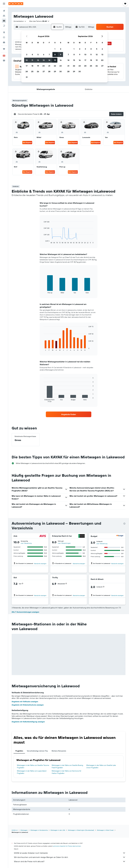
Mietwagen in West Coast (105, 830)
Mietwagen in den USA (58, 830)
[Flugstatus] (4, 37)
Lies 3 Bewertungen (64, 543)
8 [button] (55, 55)
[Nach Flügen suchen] (4, 11)
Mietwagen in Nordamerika (39, 830)
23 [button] (61, 66)
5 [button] (38, 55)
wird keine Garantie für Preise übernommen (67, 846)
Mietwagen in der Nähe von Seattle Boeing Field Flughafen (67, 766)
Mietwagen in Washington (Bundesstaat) (81, 830)
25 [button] (32, 71)
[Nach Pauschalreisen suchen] (4, 26)
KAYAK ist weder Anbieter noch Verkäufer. (70, 853)
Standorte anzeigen (40, 564)
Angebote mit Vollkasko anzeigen (25, 702)
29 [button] (55, 71)
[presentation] (124, 524)
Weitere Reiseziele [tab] (59, 751)
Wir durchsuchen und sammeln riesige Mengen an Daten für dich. (70, 857)
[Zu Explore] (4, 32)
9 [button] (61, 55)
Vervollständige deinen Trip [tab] (37, 751)
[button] (4, 4)
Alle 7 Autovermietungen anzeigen (25, 612)
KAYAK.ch (15, 830)
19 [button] (38, 66)
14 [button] (49, 60)
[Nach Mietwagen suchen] (4, 21)
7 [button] (49, 55)
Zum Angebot (27, 142)
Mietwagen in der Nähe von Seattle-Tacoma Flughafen (33, 766)
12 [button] (38, 60)
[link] (69, 414)
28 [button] (49, 71)
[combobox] (20, 21)
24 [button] (27, 71)
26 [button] (38, 71)
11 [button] (32, 60)
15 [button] (55, 60)
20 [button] (44, 66)
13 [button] (44, 60)
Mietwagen (24, 830)
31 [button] (27, 77)
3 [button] (27, 55)
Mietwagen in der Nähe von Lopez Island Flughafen (32, 772)
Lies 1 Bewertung (26, 543)
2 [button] (61, 49)
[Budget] (120, 536)
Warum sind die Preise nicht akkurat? (70, 861)
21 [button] (49, 66)
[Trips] (4, 49)
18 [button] (32, 66)
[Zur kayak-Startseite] (16, 4)
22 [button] (55, 66)
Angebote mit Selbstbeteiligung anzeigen (28, 722)
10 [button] (27, 60)
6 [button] (44, 55)
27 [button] (44, 71)
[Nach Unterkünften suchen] (4, 16)
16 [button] (61, 60)
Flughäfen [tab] (19, 751)
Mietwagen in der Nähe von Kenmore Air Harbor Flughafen (67, 772)
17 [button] (27, 66)
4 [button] (32, 55)
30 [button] (61, 71)
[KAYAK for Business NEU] (4, 42)
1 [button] (55, 49)
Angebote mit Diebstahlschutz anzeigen (28, 705)
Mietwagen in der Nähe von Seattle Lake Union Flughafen (101, 766)
